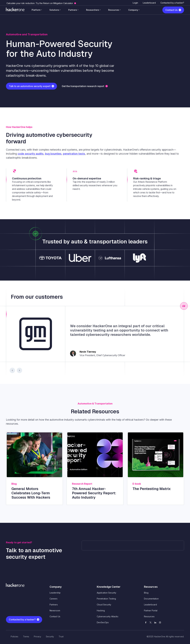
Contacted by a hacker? (172, 3)
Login (135, 3)
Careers (54, 599)
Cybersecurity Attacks (108, 616)
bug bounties (53, 154)
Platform (36, 10)
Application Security (107, 593)
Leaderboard (149, 3)
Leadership (55, 593)
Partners (73, 10)
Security (50, 636)
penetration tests (74, 154)
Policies (14, 636)
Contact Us (171, 10)
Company (133, 10)
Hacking (101, 611)
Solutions (54, 10)
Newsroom (55, 611)
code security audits (31, 154)
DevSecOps (103, 622)
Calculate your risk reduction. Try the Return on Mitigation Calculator (40, 3)
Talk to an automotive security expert (30, 86)
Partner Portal (151, 611)
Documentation (151, 599)
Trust (61, 636)
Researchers (93, 10)
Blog (146, 593)
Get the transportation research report (83, 86)
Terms (26, 636)
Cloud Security (104, 605)
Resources (114, 10)
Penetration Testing (106, 599)
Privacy (37, 636)
